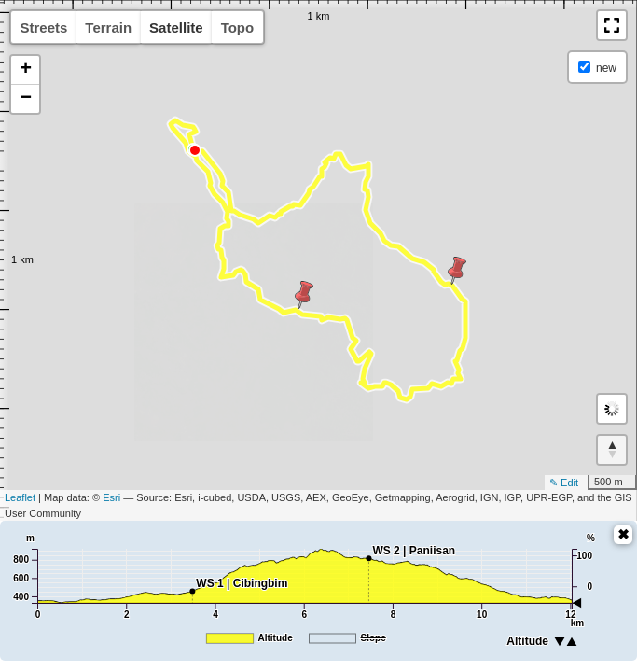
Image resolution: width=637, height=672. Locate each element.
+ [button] (26, 70)
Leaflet (20, 497)
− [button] (26, 99)
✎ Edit (564, 483)
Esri (111, 497)
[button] (612, 25)
